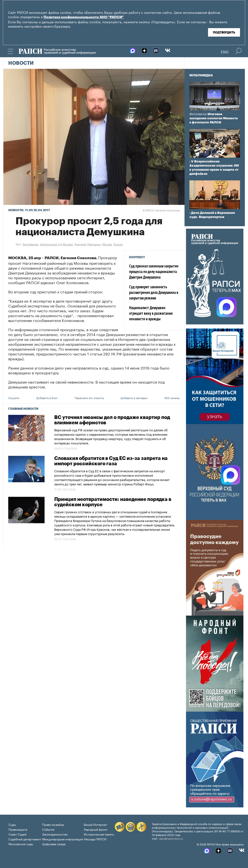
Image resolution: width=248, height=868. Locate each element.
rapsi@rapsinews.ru (171, 838)
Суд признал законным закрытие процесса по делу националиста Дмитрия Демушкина (154, 272)
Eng (225, 51)
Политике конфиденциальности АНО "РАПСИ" (84, 17)
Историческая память (99, 834)
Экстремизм (31, 244)
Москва (107, 244)
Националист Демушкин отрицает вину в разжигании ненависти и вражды (151, 314)
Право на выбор (53, 824)
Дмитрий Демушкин (88, 244)
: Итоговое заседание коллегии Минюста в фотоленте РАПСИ (214, 118)
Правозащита (18, 829)
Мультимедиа (201, 75)
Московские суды (21, 844)
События (48, 829)
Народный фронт (96, 829)
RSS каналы (172, 398)
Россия (118, 244)
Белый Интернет (95, 824)
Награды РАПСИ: (96, 839)
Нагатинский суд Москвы (56, 244)
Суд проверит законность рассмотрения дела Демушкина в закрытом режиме (154, 293)
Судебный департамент (25, 839)
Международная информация (62, 839)
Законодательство (55, 834)
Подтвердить (224, 32)
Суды (12, 824)
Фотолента (198, 114)
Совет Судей (17, 834)
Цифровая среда (54, 844)
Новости (21, 63)
